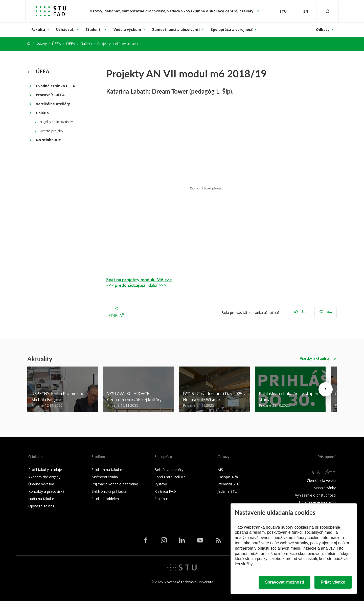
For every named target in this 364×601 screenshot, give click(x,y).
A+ (320, 472)
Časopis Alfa (228, 477)
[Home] (29, 44)
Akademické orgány (44, 477)
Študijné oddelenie (107, 499)
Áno (301, 312)
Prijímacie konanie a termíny (115, 484)
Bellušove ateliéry (169, 470)
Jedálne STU (227, 491)
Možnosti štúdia (105, 477)
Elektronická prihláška (109, 491)
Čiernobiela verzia (321, 480)
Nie (326, 312)
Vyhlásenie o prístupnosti (315, 495)
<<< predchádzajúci (126, 285)
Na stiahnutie (48, 140)
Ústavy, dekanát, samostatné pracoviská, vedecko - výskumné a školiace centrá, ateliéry (172, 11)
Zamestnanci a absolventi (176, 29)
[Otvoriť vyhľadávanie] (328, 11)
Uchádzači (65, 29)
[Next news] (326, 389)
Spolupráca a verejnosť (232, 29)
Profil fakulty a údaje (45, 470)
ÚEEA (56, 44)
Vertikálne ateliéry (53, 104)
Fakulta (38, 29)
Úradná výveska (41, 484)
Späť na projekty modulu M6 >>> (139, 279)
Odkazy (323, 29)
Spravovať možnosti (284, 582)
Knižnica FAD (165, 491)
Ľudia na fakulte (41, 499)
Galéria (86, 44)
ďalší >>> (157, 285)
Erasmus (162, 499)
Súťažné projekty (51, 131)
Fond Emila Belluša (170, 477)
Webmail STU (229, 484)
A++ (331, 471)
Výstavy (161, 484)
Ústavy (41, 44)
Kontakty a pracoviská (46, 491)
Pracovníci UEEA (50, 95)
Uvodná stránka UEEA (55, 86)
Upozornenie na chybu (317, 502)
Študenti (94, 29)
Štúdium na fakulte (107, 470)
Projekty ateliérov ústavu (57, 122)
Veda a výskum (127, 29)
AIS (220, 470)
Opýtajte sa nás (41, 506)
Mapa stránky (325, 488)
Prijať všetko (333, 582)
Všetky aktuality (315, 358)
